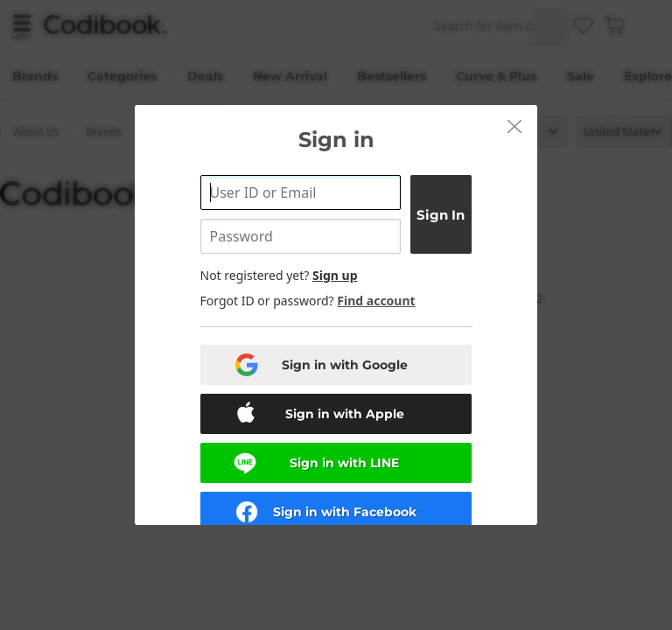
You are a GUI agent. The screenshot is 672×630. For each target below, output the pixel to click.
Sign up (335, 275)
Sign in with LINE (344, 463)
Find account (376, 301)
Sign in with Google (345, 365)
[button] (514, 126)
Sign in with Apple (345, 414)
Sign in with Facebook (345, 512)
